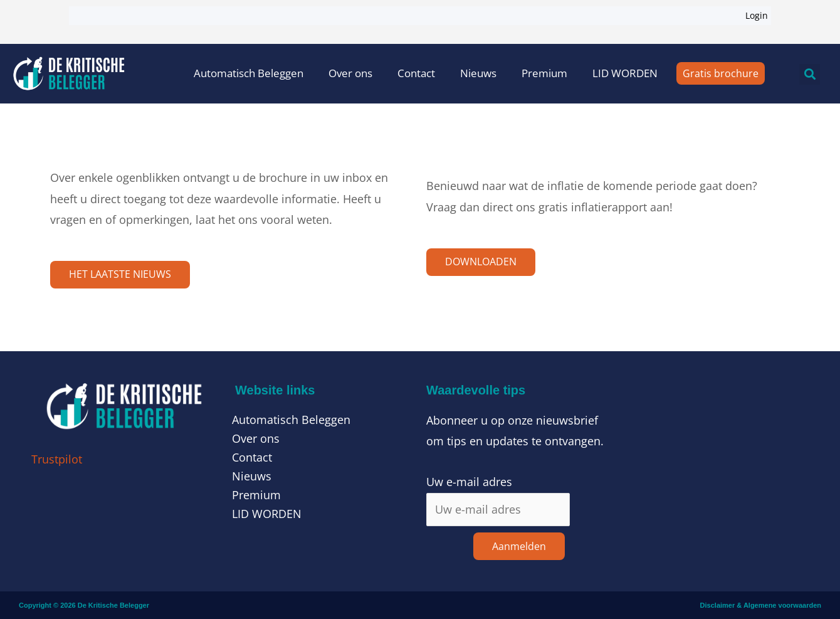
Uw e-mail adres (469, 482)
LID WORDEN (625, 73)
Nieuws (478, 73)
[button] (810, 74)
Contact (416, 73)
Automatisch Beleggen (249, 73)
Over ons (350, 73)
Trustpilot (57, 459)
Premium (544, 73)
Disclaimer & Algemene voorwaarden (761, 605)
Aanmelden (519, 546)
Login (757, 15)
